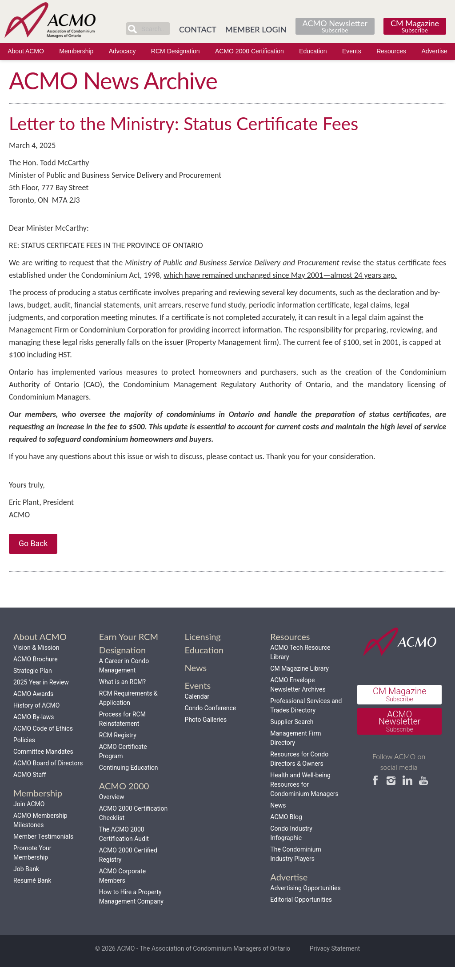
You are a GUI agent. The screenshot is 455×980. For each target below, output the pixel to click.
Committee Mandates (43, 764)
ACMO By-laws (34, 730)
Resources (391, 52)
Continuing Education (129, 780)
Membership (76, 52)
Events (352, 52)
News (278, 818)
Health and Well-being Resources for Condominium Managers (304, 797)
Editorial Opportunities (301, 912)
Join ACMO (29, 817)
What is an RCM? (122, 695)
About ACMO (26, 52)
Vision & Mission (36, 660)
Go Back (34, 556)
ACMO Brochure (36, 672)
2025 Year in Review (41, 695)
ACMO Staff (30, 788)
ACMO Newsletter (335, 26)
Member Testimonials (43, 849)
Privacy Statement (335, 962)
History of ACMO (36, 718)
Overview (112, 810)
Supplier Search (292, 735)
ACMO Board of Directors (48, 776)
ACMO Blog (286, 830)
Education (313, 52)
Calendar (197, 709)
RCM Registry (118, 748)
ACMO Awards (33, 707)
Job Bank (26, 882)
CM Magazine (415, 26)
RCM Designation (176, 52)
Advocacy (122, 52)
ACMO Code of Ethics (43, 741)
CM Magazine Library (299, 681)
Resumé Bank (32, 893)
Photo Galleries (206, 732)
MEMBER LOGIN (256, 29)
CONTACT (198, 29)
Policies (24, 753)
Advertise (434, 52)
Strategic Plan (33, 684)
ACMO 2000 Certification (249, 52)
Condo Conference (211, 721)
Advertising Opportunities (305, 901)
